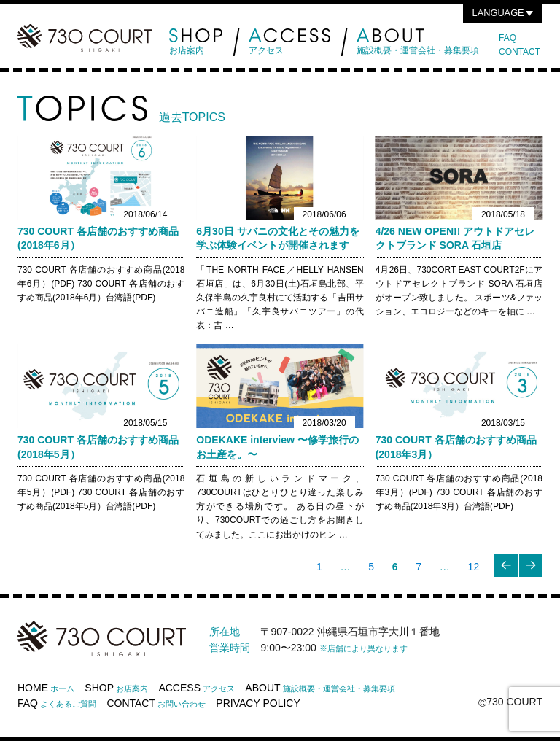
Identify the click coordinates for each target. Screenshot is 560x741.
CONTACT (520, 52)
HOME (46, 688)
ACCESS (197, 688)
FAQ (507, 38)
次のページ (532, 577)
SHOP (116, 688)
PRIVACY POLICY (258, 703)
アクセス (289, 42)
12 (473, 569)
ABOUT (320, 688)
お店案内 (196, 42)
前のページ (507, 577)
